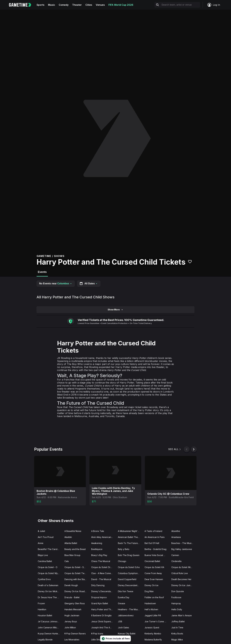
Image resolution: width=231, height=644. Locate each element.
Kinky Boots (177, 634)
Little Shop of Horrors (102, 640)
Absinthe (176, 531)
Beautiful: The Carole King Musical (50, 549)
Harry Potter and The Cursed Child (103, 609)
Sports (41, 5)
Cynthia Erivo (44, 579)
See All (175, 449)
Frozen (41, 603)
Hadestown (150, 603)
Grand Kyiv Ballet (100, 603)
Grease (122, 603)
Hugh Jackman (72, 615)
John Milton (70, 628)
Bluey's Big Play (99, 555)
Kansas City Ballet (127, 634)
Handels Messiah (73, 609)
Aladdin (68, 537)
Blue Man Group (72, 555)
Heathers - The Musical (130, 609)
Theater (77, 5)
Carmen (175, 555)
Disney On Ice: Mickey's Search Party (50, 591)
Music (52, 5)
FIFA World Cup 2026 (121, 5)
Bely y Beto (124, 549)
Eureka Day (124, 597)
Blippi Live (43, 555)
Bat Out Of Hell (152, 543)
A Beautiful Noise (73, 531)
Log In (214, 5)
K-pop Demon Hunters (49, 634)
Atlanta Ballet (71, 543)
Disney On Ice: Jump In (183, 585)
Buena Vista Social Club (156, 555)
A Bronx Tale (98, 531)
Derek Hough (71, 585)
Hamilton (42, 609)
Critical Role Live (180, 573)
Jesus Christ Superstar (102, 621)
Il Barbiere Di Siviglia (101, 615)
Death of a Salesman (48, 585)
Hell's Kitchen (151, 609)
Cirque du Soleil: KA (154, 567)
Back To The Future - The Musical (130, 543)
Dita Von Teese (126, 591)
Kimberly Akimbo (153, 634)
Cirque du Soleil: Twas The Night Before (77, 573)
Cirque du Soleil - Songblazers (77, 567)
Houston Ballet (45, 615)
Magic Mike (177, 640)
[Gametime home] (22, 5)
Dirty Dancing (98, 585)
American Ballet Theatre (130, 537)
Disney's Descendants (102, 591)
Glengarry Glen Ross (75, 603)
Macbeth (122, 640)
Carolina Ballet (45, 561)
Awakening (97, 543)
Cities (89, 5)
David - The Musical (101, 579)
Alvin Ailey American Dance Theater (103, 537)
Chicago (122, 561)
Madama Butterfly (153, 640)
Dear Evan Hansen (154, 579)
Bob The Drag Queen (129, 555)
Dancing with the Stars (75, 579)
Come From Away (153, 573)
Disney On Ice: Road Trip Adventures (77, 591)
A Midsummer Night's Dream (130, 531)
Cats (67, 561)
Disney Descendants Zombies (130, 585)
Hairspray (176, 603)
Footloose (176, 597)
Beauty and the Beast (75, 549)
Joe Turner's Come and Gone (157, 621)
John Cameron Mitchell (49, 628)
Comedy (64, 5)
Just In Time (177, 628)
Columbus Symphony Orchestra (130, 573)
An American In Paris (155, 537)
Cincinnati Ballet (152, 561)
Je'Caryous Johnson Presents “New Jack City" (50, 621)
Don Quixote (178, 591)
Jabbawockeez (126, 615)
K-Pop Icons (97, 634)
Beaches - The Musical (183, 543)
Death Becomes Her (181, 579)
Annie (41, 543)
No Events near (56, 284)
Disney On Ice (151, 585)
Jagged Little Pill (153, 615)
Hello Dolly (177, 609)
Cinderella (176, 561)
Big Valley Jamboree (182, 549)
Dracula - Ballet (72, 597)
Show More (115, 310)
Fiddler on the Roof (154, 597)
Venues (100, 5)
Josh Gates (123, 628)
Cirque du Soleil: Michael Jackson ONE (183, 567)
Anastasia (176, 537)
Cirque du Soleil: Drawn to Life (103, 567)
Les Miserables (72, 640)
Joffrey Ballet (178, 621)
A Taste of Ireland (153, 531)
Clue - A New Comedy (102, 573)
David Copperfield (127, 579)
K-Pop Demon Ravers (75, 634)
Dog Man (149, 591)
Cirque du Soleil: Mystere (50, 573)
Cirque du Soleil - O (48, 567)
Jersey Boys (71, 621)
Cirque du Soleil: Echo (129, 567)
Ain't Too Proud (46, 537)
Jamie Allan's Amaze (182, 615)
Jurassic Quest (152, 628)
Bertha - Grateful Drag (155, 549)
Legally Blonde (45, 640)
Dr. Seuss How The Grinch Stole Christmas (50, 597)
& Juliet (41, 531)
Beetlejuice (97, 549)
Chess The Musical (101, 561)
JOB (120, 621)
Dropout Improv (99, 597)
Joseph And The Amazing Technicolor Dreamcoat (103, 628)
